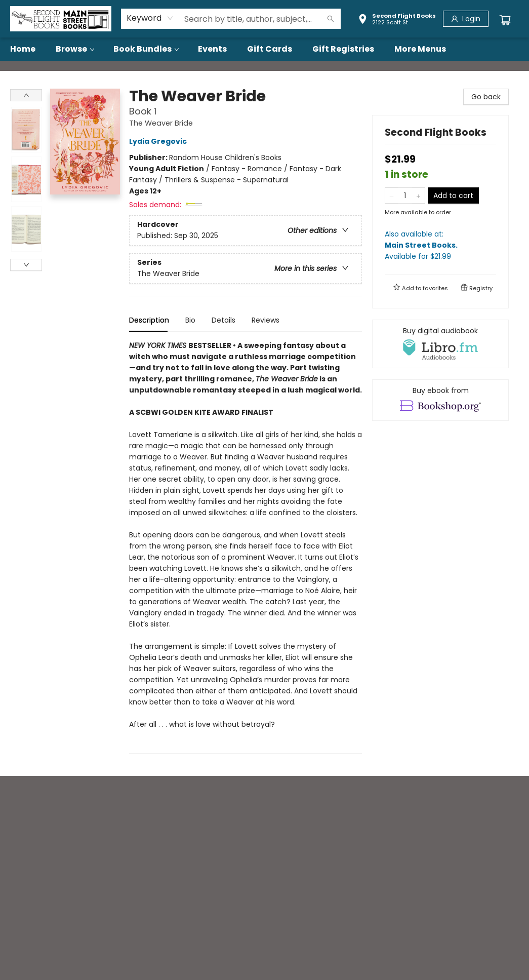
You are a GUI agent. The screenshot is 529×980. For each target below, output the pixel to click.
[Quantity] (405, 195)
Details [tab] (223, 320)
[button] (397, 20)
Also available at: (440, 245)
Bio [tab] (190, 320)
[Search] (331, 19)
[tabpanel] (246, 547)
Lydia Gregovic (159, 141)
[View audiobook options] (440, 344)
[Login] (466, 19)
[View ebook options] (440, 400)
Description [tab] (149, 320)
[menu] (264, 49)
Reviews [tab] (266, 320)
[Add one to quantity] (418, 195)
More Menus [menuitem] (420, 49)
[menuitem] (23, 49)
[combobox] (150, 18)
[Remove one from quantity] (392, 195)
